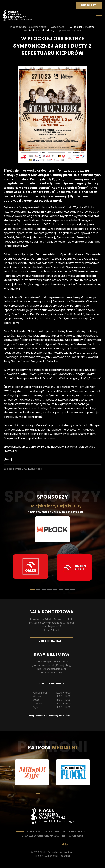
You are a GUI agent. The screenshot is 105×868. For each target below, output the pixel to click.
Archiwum (76, 836)
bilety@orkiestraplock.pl (52, 669)
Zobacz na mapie (53, 642)
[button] (38, 589)
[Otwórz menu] (99, 16)
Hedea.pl (64, 856)
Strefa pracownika (40, 831)
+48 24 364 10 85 (51, 673)
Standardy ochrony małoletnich (44, 836)
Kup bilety (90, 6)
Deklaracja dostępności (72, 831)
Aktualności (36, 469)
